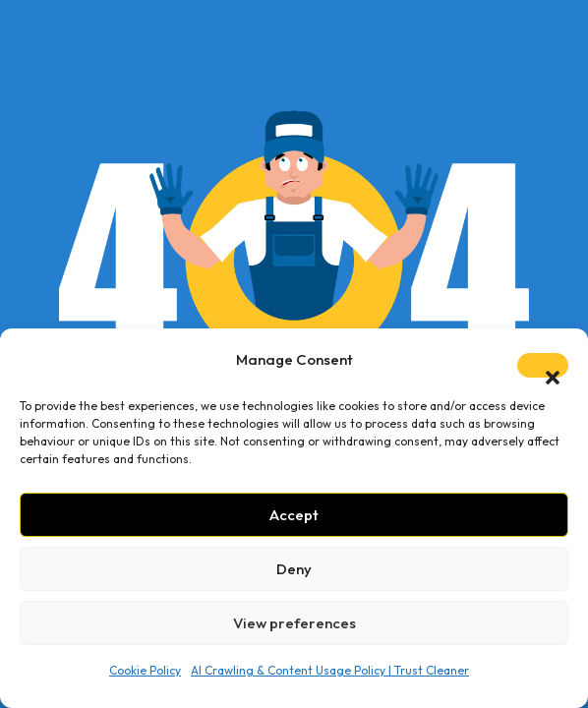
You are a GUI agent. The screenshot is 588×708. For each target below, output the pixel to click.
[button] (543, 365)
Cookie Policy (145, 670)
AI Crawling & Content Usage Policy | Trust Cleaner (330, 670)
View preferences (294, 623)
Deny (294, 569)
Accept (294, 515)
